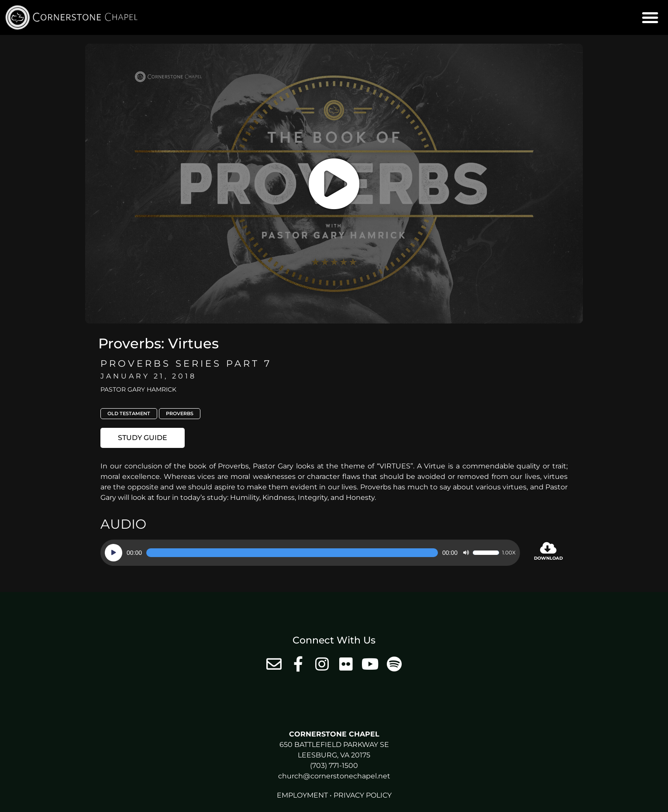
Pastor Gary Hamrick (138, 389)
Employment (302, 795)
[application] (310, 553)
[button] (650, 17)
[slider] (292, 553)
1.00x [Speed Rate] (509, 553)
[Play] (114, 553)
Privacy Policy (363, 795)
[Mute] (466, 553)
